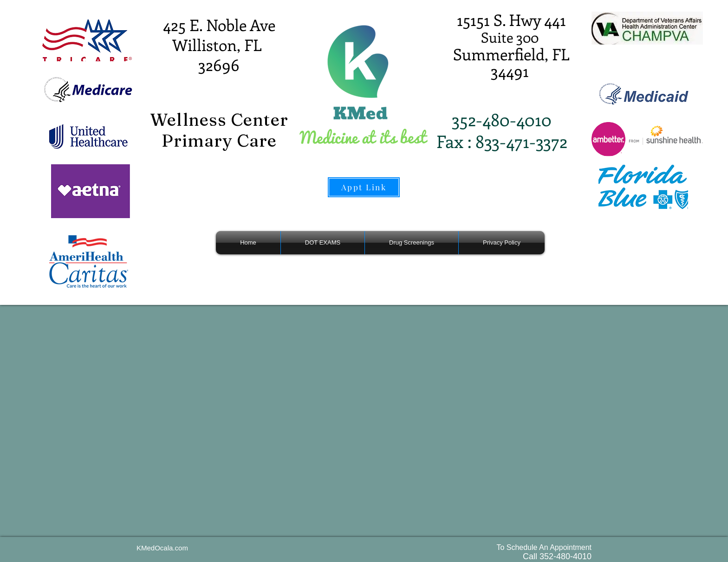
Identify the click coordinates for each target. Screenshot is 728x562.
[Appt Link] (364, 187)
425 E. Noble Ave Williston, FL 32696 (219, 45)
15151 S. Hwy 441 (511, 19)
